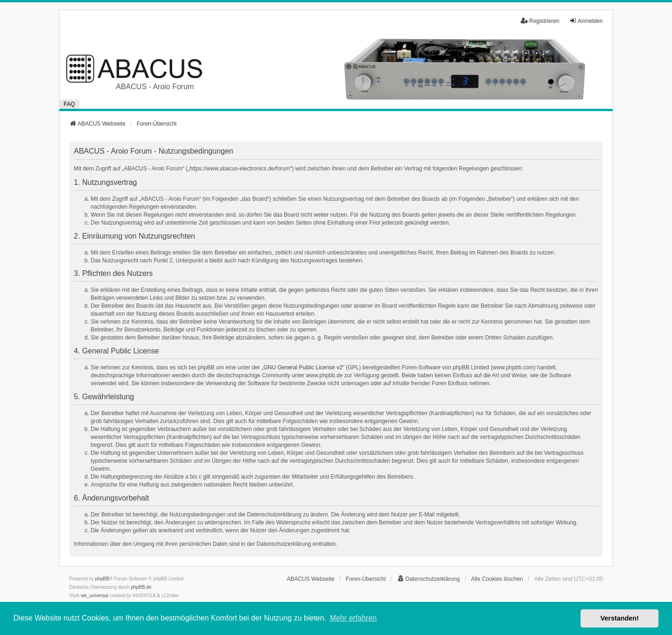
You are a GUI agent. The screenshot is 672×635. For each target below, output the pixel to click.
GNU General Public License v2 (303, 367)
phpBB (102, 579)
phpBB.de (141, 587)
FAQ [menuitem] (69, 104)
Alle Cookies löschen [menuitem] (497, 579)
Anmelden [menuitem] (586, 21)
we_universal (94, 596)
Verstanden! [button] (620, 618)
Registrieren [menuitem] (540, 21)
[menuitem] (429, 579)
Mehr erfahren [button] (353, 618)
